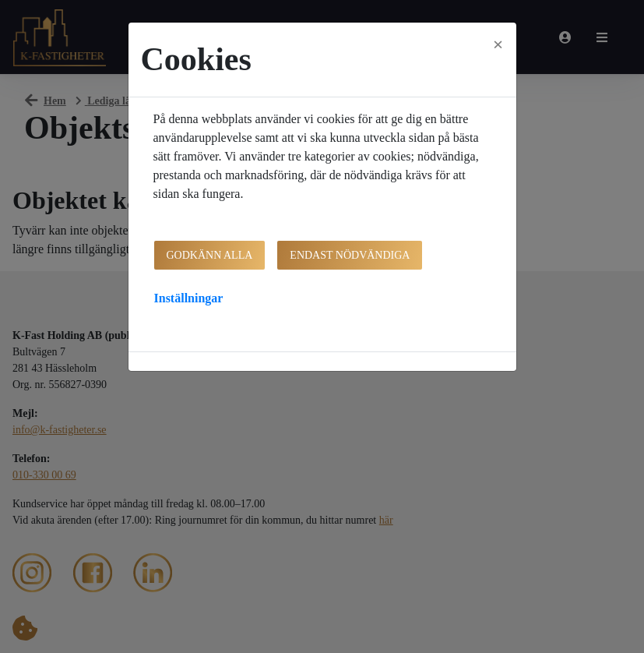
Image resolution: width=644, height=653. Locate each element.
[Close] (498, 44)
